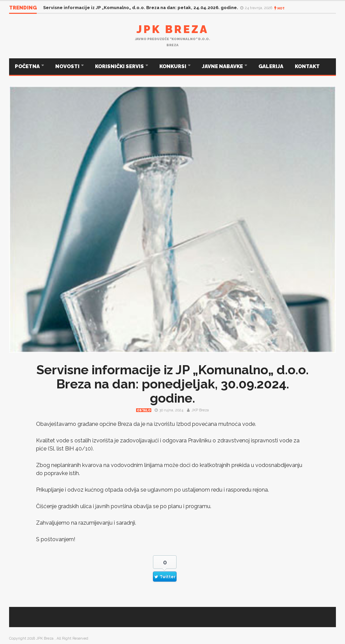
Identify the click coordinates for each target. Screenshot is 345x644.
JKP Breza (200, 410)
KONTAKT (307, 66)
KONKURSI (173, 66)
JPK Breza (172, 29)
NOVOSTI (68, 66)
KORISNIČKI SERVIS (120, 66)
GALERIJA (271, 66)
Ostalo (144, 410)
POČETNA (28, 66)
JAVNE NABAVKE (223, 66)
